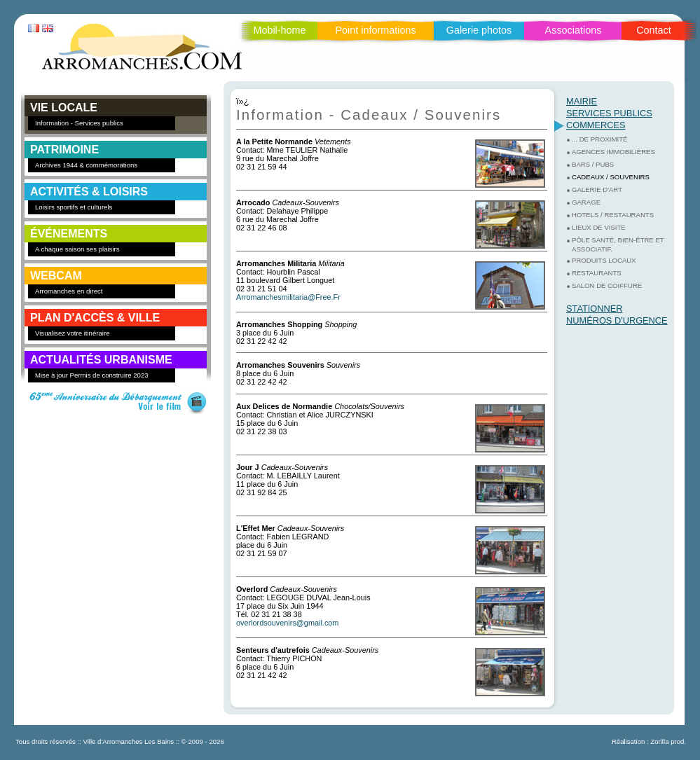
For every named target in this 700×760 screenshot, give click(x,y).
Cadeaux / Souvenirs (611, 177)
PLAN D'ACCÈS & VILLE (95, 318)
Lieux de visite (599, 227)
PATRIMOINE (64, 150)
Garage (586, 202)
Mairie (582, 101)
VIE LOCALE (64, 108)
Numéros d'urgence (617, 320)
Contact (654, 30)
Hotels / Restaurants (613, 215)
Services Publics (609, 113)
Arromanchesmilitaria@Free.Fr (288, 297)
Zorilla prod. (668, 741)
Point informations (375, 30)
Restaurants (597, 273)
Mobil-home (279, 30)
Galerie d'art (597, 189)
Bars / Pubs (593, 164)
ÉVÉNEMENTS (69, 234)
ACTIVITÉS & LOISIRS (89, 192)
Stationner (595, 309)
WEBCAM (56, 276)
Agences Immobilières (613, 152)
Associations (574, 30)
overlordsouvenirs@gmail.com (287, 623)
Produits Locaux (604, 260)
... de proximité (599, 139)
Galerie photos (479, 30)
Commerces (596, 125)
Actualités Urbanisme (101, 360)
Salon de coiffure (607, 285)
